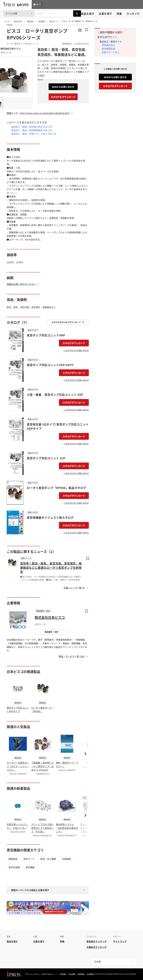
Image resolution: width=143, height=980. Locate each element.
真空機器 (30, 867)
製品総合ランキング (96, 941)
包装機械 (66, 859)
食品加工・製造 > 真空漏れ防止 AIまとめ (32, 127)
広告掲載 (90, 974)
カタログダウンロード (74, 343)
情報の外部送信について (50, 974)
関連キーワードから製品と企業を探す (30, 890)
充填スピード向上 (111, 52)
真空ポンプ (29, 859)
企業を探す (106, 14)
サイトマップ (120, 941)
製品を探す (88, 14)
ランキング (133, 14)
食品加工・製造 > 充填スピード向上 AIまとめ (34, 134)
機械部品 (13, 859)
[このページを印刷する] (80, 30)
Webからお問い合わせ (63, 87)
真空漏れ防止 (108, 45)
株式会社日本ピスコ (11, 49)
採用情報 (81, 974)
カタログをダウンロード (63, 97)
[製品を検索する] (77, 14)
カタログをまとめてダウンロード (68, 322)
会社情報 (72, 974)
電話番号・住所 (51, 632)
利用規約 (63, 974)
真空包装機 (14, 867)
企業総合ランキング (96, 947)
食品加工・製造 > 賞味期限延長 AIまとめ (32, 130)
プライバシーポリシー (33, 974)
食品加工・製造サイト (111, 41)
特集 (119, 14)
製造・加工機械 (48, 859)
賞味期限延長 (108, 49)
